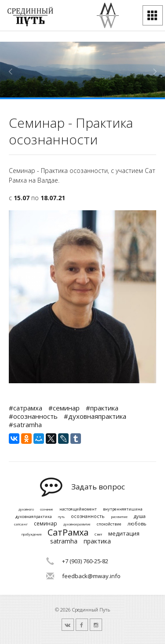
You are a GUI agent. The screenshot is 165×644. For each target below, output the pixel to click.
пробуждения (31, 535)
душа (140, 516)
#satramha (25, 425)
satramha (64, 541)
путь (61, 517)
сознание (47, 510)
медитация (124, 534)
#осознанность (33, 416)
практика (97, 541)
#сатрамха (26, 408)
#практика (102, 408)
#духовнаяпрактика (95, 416)
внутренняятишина (123, 509)
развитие (119, 517)
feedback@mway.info (91, 576)
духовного (26, 510)
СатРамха (68, 532)
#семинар (64, 408)
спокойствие (109, 524)
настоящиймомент (78, 509)
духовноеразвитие (77, 525)
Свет (98, 534)
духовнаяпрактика (34, 517)
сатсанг (21, 524)
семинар (46, 524)
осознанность (88, 516)
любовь (137, 523)
